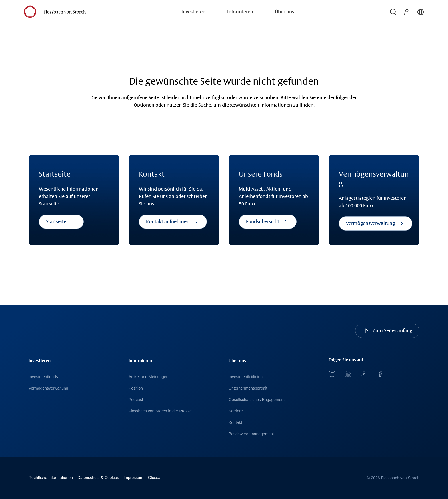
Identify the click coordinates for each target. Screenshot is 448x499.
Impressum (133, 478)
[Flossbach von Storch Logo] (55, 12)
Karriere (236, 411)
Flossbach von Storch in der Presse (160, 411)
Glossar (155, 478)
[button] (393, 12)
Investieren (193, 12)
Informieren (240, 12)
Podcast (136, 400)
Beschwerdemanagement (251, 434)
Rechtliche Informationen (51, 478)
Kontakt (235, 422)
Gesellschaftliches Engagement (257, 400)
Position (136, 388)
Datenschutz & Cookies (98, 478)
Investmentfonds (43, 377)
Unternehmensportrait (248, 388)
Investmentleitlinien (246, 377)
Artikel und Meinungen (148, 377)
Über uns (284, 12)
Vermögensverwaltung (48, 388)
